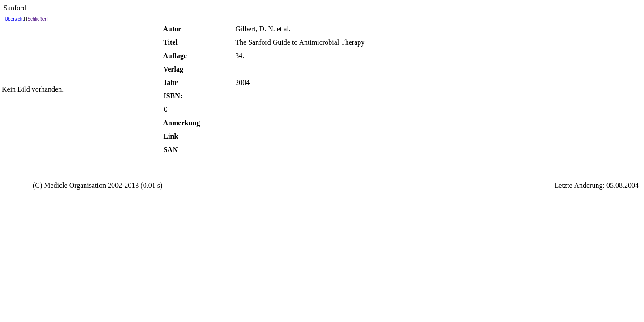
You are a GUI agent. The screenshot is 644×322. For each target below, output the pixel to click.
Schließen (37, 19)
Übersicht (14, 19)
